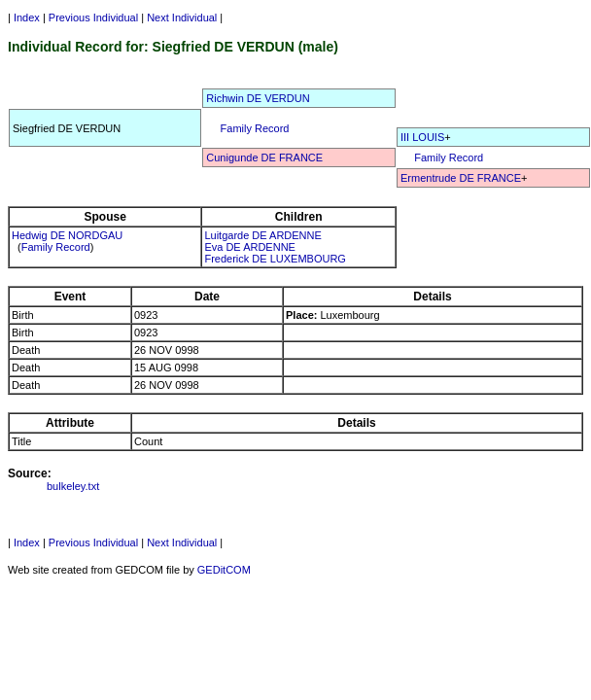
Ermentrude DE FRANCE (461, 178)
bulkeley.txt (73, 486)
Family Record (255, 128)
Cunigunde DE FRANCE (264, 157)
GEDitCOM (224, 570)
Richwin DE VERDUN (258, 98)
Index (27, 17)
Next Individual (182, 17)
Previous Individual (93, 17)
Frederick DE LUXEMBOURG (275, 259)
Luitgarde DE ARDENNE (262, 235)
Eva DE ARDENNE (250, 247)
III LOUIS (422, 137)
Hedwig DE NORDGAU (67, 235)
